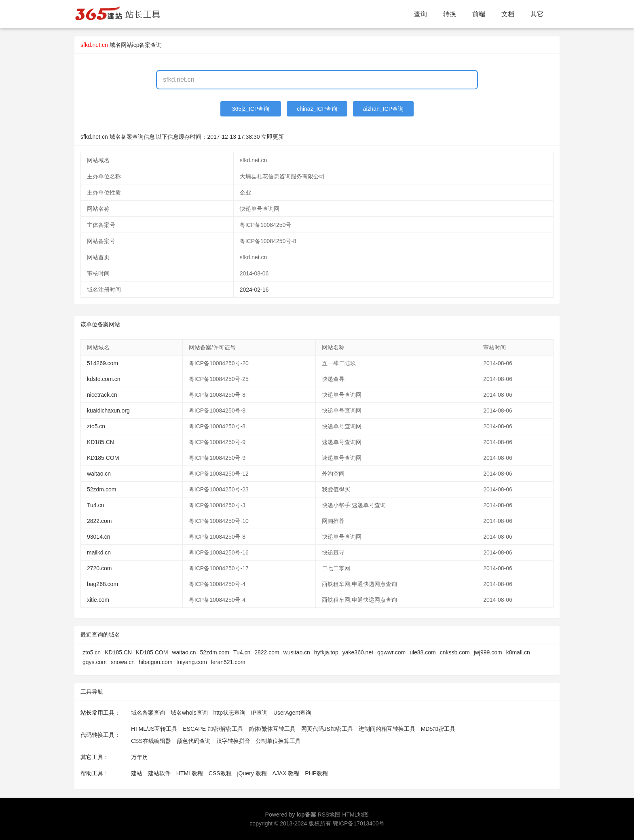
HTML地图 (355, 815)
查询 (421, 14)
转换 (450, 14)
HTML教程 (190, 773)
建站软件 (159, 773)
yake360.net (358, 652)
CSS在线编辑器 (151, 741)
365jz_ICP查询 (251, 109)
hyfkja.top (326, 652)
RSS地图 (329, 815)
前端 (479, 14)
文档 (508, 14)
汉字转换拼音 (233, 741)
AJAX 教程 (286, 773)
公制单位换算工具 (278, 741)
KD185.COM (103, 458)
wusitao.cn (297, 652)
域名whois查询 (189, 713)
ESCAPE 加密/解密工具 (213, 729)
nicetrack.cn (102, 395)
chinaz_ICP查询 (317, 109)
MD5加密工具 (438, 729)
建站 (137, 773)
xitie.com (98, 600)
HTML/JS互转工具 (154, 729)
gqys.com (95, 662)
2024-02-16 (254, 290)
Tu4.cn (95, 505)
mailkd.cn (99, 552)
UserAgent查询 (292, 713)
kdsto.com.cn (104, 379)
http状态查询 (229, 713)
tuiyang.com (191, 662)
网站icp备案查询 (142, 45)
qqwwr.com (391, 652)
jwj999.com (488, 652)
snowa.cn (123, 662)
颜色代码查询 (194, 741)
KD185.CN (100, 442)
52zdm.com (101, 489)
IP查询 (259, 713)
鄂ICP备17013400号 (359, 823)
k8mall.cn (518, 652)
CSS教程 (220, 773)
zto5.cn (96, 426)
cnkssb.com (455, 652)
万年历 (139, 757)
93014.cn (99, 537)
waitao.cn (99, 474)
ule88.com (423, 652)
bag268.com (102, 584)
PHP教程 (316, 773)
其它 (537, 14)
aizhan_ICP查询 (383, 109)
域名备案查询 (148, 713)
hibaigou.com (155, 662)
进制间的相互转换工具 (387, 729)
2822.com (99, 521)
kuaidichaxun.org (108, 410)
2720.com (99, 568)
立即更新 (273, 137)
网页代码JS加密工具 (327, 729)
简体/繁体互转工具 (272, 729)
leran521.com (228, 662)
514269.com (102, 363)
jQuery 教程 (252, 773)
